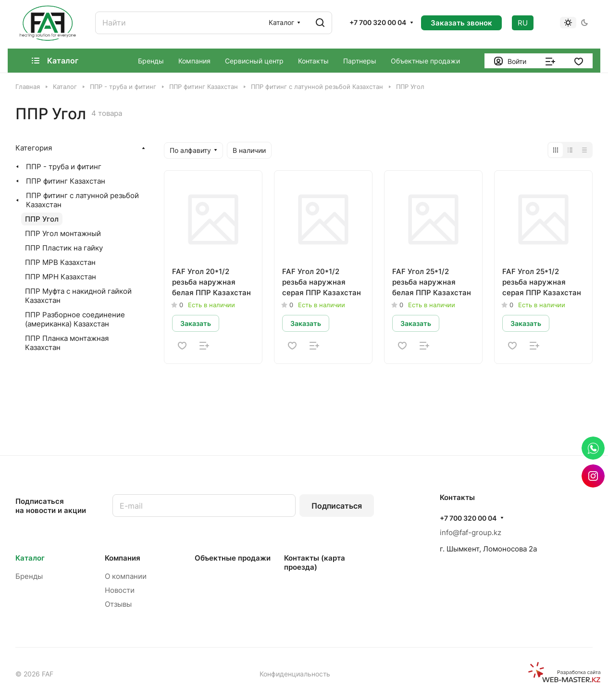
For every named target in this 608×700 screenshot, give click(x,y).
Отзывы (118, 604)
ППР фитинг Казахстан (66, 181)
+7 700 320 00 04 (378, 22)
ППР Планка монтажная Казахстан (67, 343)
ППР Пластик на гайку (64, 248)
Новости (120, 590)
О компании (126, 576)
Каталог (30, 558)
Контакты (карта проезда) (315, 562)
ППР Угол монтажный (63, 233)
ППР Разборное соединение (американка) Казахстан (75, 319)
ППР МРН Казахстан (61, 277)
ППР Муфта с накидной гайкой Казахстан (78, 296)
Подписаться (337, 506)
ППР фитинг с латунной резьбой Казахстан (82, 200)
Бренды (29, 576)
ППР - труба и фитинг (64, 167)
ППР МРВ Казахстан (60, 262)
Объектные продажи (233, 558)
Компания (123, 558)
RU (523, 23)
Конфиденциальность (295, 674)
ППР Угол (42, 219)
